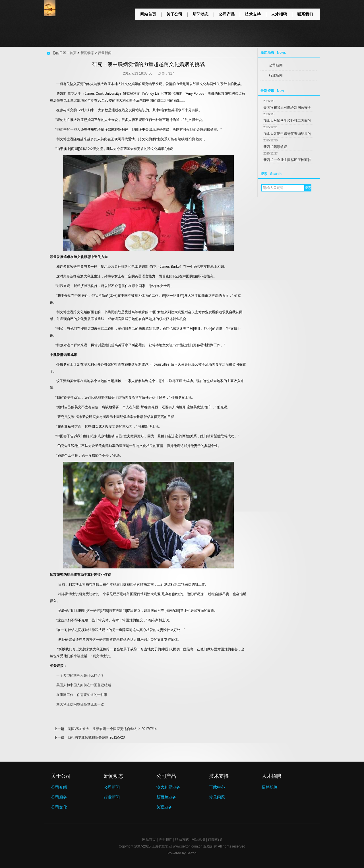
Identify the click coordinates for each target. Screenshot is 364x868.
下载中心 (217, 787)
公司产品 (227, 14)
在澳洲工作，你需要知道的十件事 (82, 695)
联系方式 (182, 840)
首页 (73, 53)
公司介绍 (59, 787)
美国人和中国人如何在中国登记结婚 (84, 685)
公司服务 (59, 797)
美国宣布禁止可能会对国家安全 (287, 108)
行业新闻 (276, 75)
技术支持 (253, 14)
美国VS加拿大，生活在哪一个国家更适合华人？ (104, 729)
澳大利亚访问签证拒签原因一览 (80, 704)
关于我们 (166, 840)
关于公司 (174, 14)
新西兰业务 (166, 797)
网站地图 (198, 840)
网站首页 (148, 14)
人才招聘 (279, 14)
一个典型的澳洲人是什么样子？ (80, 675)
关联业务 (164, 807)
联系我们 (305, 14)
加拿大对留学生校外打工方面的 (287, 121)
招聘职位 (270, 787)
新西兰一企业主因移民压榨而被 (287, 160)
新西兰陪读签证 (275, 147)
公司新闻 (276, 65)
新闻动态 (200, 14)
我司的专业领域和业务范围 (88, 737)
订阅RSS (215, 840)
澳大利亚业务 (168, 787)
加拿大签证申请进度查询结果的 (287, 134)
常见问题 (217, 797)
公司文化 (59, 807)
